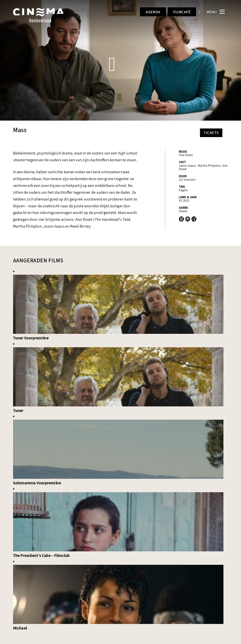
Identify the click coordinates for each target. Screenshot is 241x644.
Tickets (211, 133)
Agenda (153, 12)
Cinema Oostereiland (44, 15)
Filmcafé (182, 12)
